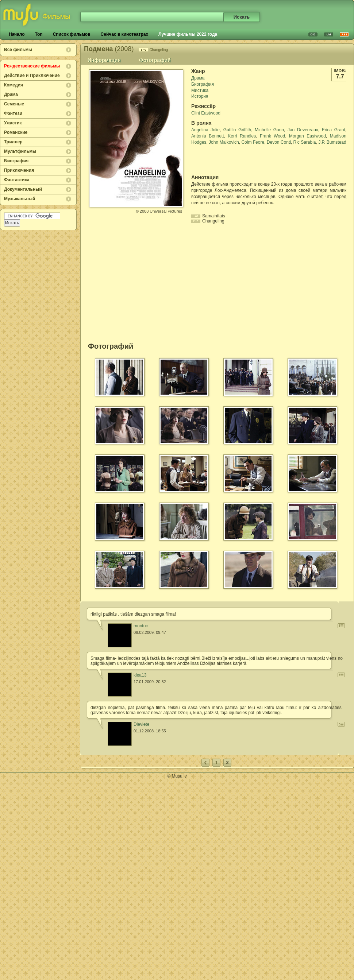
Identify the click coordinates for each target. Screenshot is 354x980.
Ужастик (13, 123)
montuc (141, 626)
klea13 (140, 675)
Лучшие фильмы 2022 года (188, 34)
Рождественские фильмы (32, 66)
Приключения (19, 170)
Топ (39, 34)
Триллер (13, 142)
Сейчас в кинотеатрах (125, 34)
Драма (11, 94)
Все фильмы (18, 50)
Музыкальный (20, 199)
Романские (16, 132)
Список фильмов (72, 34)
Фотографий (155, 60)
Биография (16, 161)
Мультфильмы (20, 151)
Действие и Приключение (32, 75)
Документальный (23, 189)
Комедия (14, 85)
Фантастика (17, 180)
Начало (17, 34)
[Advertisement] (234, 160)
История (200, 96)
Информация (104, 60)
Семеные (14, 104)
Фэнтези (13, 113)
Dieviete (141, 724)
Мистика (200, 90)
